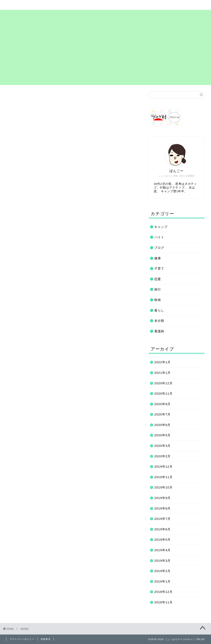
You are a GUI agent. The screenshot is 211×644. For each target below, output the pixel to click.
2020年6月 (162, 425)
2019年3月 (162, 561)
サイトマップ (60, 5)
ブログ (159, 248)
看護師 (159, 331)
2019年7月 (162, 519)
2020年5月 (162, 435)
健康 (158, 258)
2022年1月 (162, 362)
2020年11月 (164, 393)
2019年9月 (162, 498)
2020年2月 (162, 456)
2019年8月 (162, 508)
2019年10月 (164, 487)
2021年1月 (162, 373)
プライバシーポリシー (135, 6)
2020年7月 (162, 414)
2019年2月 (162, 571)
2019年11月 (164, 477)
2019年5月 (162, 540)
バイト (159, 237)
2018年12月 (164, 592)
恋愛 (158, 279)
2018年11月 (164, 602)
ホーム (23, 5)
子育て (159, 268)
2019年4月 (162, 550)
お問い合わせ (172, 5)
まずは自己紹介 (98, 5)
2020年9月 (162, 404)
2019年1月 (162, 581)
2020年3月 (162, 446)
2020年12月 (164, 383)
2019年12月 (164, 466)
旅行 (158, 289)
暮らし (159, 310)
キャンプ (161, 227)
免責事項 (46, 639)
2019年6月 (162, 529)
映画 (158, 300)
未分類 (159, 321)
